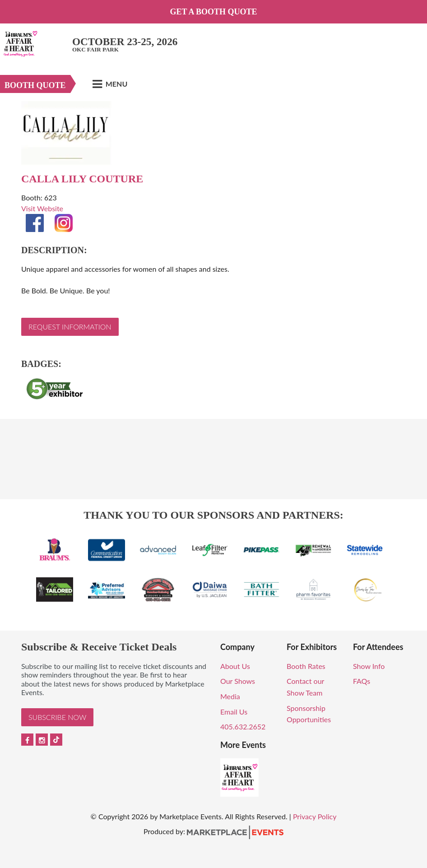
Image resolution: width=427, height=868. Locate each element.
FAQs (362, 681)
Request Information (70, 327)
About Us (235, 666)
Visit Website (42, 208)
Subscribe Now (57, 717)
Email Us (234, 712)
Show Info (369, 666)
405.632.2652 (243, 726)
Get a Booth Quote (213, 12)
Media (230, 696)
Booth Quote (35, 85)
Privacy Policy (315, 816)
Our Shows (238, 681)
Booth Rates (306, 666)
